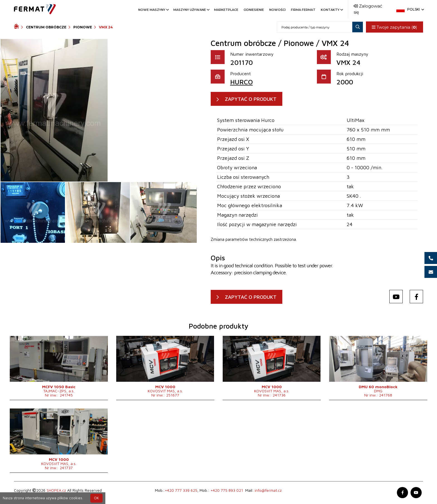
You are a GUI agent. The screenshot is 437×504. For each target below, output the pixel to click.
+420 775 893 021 (227, 490)
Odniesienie (254, 10)
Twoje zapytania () (394, 27)
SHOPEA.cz (56, 490)
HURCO (241, 82)
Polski (415, 9)
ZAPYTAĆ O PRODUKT (251, 99)
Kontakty (332, 10)
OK (96, 498)
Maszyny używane (191, 10)
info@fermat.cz (268, 490)
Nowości (277, 10)
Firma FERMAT (303, 10)
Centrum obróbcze (46, 27)
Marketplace (226, 10)
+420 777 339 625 (181, 490)
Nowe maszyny (153, 10)
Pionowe (83, 27)
